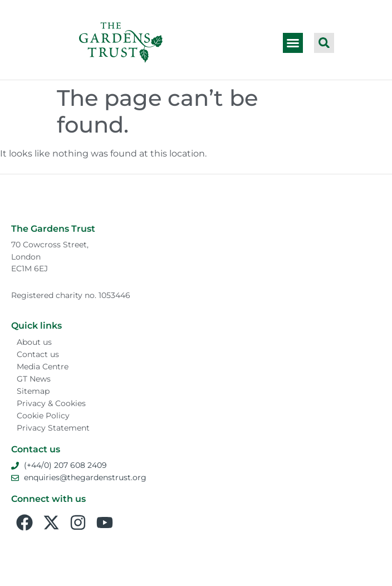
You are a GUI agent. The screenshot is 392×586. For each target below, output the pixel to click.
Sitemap (33, 391)
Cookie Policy (43, 416)
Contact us (38, 354)
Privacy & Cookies (51, 403)
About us (34, 342)
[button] (293, 43)
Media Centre (43, 367)
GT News (34, 379)
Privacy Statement (53, 428)
